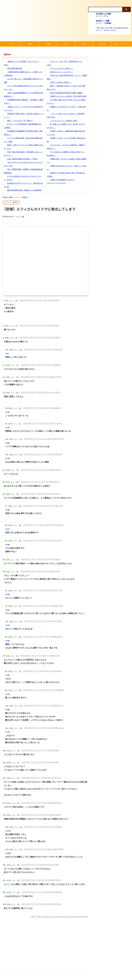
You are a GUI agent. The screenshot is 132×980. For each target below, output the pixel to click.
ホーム (12, 44)
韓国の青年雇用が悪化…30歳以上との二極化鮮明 (23, 190)
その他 (84, 44)
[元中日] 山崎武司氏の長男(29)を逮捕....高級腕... (65, 93)
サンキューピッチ (110, 30)
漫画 (30, 44)
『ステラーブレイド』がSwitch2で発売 (62, 121)
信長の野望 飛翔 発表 (13, 68)
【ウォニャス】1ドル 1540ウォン (60, 68)
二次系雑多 (108, 23)
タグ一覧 (102, 44)
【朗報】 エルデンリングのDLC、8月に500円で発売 (67, 96)
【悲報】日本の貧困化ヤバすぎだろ (61, 180)
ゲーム (106, 16)
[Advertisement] (45, 941)
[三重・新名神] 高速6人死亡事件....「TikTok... (21, 159)
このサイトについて (120, 44)
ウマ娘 (48, 44)
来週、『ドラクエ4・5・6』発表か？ (18, 121)
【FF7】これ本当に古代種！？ (59, 82)
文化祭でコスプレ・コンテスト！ (60, 72)
